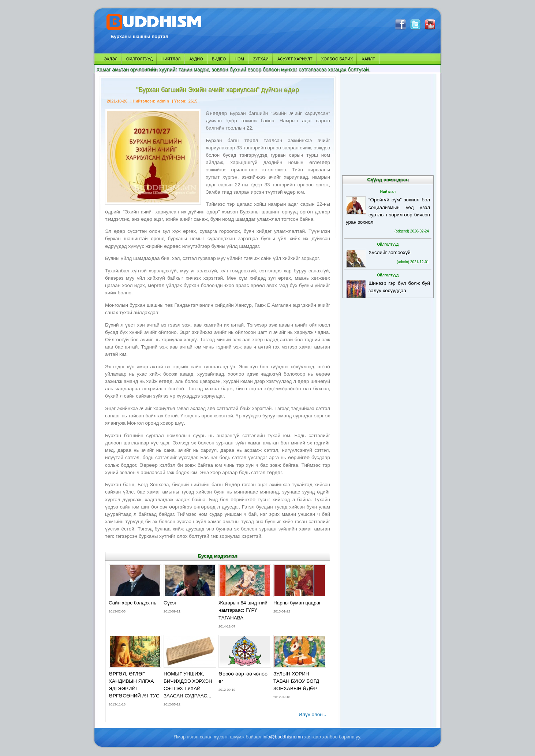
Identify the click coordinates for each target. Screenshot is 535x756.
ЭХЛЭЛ (111, 59)
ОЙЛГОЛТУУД (139, 59)
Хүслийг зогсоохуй (390, 252)
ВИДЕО (219, 59)
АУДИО (196, 59)
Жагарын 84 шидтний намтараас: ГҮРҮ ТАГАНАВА (243, 610)
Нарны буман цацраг (297, 603)
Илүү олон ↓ (313, 714)
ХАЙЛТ (368, 59)
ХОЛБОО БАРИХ (337, 59)
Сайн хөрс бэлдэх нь (132, 603)
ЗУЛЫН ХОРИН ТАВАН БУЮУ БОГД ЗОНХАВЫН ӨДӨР (296, 681)
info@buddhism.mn (283, 737)
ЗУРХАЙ (261, 59)
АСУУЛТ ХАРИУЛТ (295, 59)
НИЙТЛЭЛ (171, 59)
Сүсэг (170, 603)
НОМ (239, 59)
